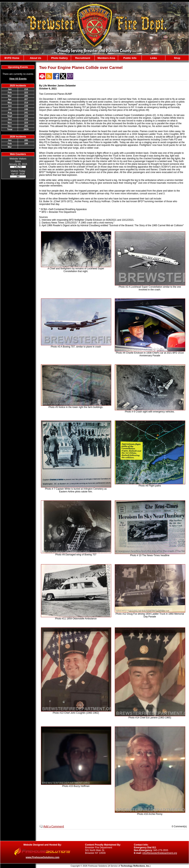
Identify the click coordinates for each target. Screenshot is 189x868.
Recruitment (83, 58)
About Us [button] (35, 58)
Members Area (106, 58)
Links (154, 58)
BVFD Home (12, 58)
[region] (94, 58)
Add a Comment (54, 826)
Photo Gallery (59, 58)
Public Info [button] (130, 58)
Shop (177, 58)
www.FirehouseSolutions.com (43, 857)
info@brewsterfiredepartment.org (160, 853)
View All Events (18, 79)
